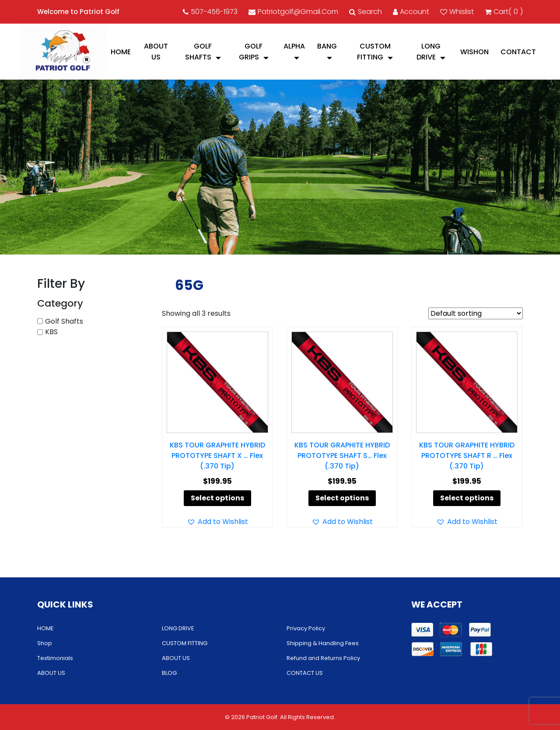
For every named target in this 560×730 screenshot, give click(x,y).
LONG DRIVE (429, 52)
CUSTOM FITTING (374, 52)
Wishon (474, 52)
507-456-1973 (210, 12)
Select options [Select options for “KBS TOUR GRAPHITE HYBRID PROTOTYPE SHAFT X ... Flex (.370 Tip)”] (217, 498)
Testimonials (55, 658)
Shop (45, 643)
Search (366, 12)
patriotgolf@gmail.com (293, 12)
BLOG (169, 673)
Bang (327, 46)
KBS (51, 332)
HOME (121, 52)
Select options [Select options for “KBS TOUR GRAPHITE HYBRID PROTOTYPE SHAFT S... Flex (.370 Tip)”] (342, 498)
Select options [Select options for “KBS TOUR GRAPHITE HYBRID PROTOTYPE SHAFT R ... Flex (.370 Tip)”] (467, 498)
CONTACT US (305, 673)
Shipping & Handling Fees (323, 643)
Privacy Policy (306, 628)
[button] (217, 522)
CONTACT (518, 52)
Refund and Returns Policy (323, 658)
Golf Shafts (199, 52)
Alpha (294, 46)
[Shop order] (476, 313)
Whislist (457, 12)
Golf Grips (251, 52)
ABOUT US (156, 52)
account (411, 12)
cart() (504, 12)
